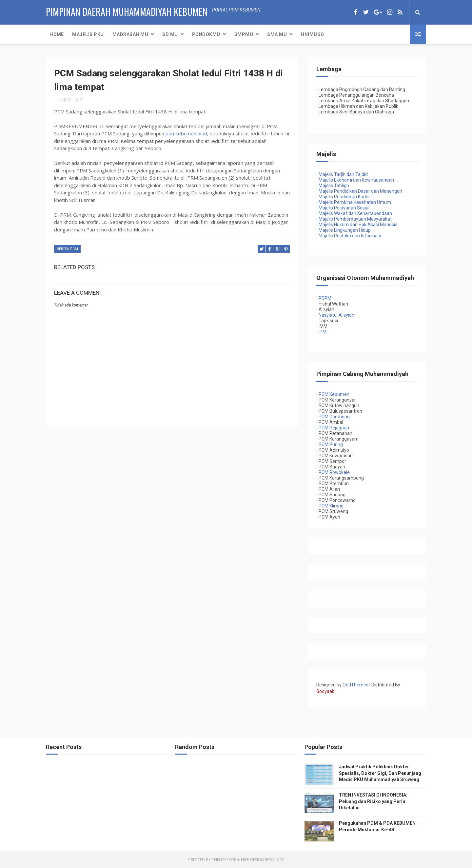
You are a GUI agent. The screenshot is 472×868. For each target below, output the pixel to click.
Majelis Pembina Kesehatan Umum (354, 202)
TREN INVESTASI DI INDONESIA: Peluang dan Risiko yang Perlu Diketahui (373, 801)
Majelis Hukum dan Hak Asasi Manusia (357, 225)
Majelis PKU (88, 34)
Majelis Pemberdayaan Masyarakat (354, 219)
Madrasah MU (130, 34)
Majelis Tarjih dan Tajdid (343, 174)
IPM (323, 332)
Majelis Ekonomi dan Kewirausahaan (355, 180)
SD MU (170, 34)
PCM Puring (331, 444)
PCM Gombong (334, 417)
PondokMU (206, 34)
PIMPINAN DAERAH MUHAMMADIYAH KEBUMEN (127, 12)
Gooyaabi (326, 691)
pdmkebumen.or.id (186, 133)
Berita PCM (67, 249)
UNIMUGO (313, 34)
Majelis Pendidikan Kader (343, 197)
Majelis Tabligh (333, 186)
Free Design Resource (263, 860)
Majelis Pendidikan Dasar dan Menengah (359, 191)
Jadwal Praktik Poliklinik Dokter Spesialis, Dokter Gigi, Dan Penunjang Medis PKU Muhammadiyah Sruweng (380, 773)
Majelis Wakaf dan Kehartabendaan (354, 213)
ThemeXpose (224, 860)
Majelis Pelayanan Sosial (343, 208)
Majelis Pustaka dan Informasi (349, 236)
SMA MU (277, 34)
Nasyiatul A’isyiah (336, 315)
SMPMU (244, 34)
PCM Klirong (331, 506)
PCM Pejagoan (334, 428)
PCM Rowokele (334, 472)
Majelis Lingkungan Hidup (344, 230)
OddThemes (355, 685)
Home (57, 34)
